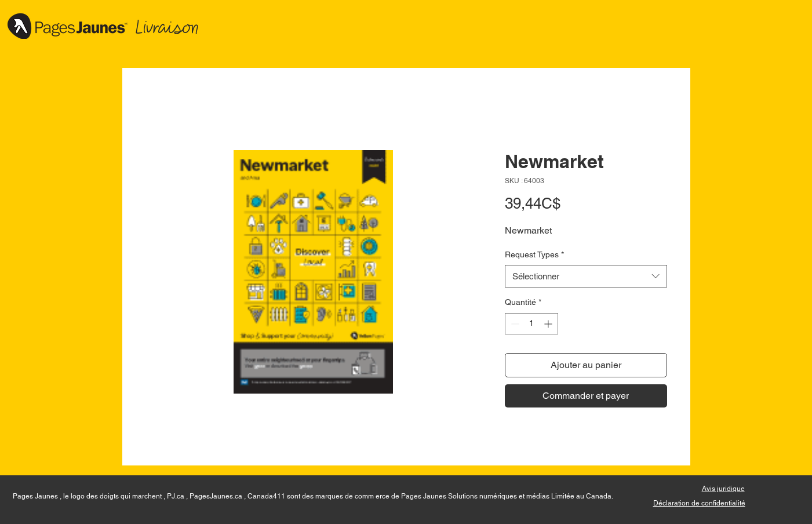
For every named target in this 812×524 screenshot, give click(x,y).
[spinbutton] (531, 324)
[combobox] (586, 276)
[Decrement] (514, 324)
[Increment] (549, 324)
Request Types (534, 254)
